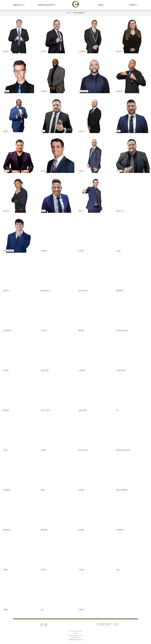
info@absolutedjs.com (75, 640)
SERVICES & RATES (47, 5)
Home (69, 13)
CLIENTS (133, 5)
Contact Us (107, 624)
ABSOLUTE (19, 5)
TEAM (100, 5)
